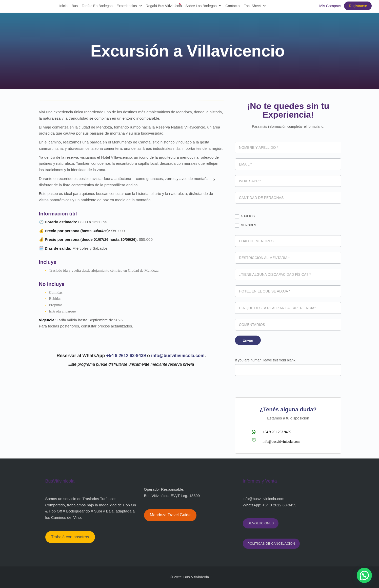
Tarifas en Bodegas (95, 7)
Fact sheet (253, 7)
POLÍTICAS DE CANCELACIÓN (271, 544)
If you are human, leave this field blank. (266, 360)
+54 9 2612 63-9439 (126, 356)
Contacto (231, 7)
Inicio (62, 7)
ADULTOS (245, 216)
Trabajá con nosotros (70, 537)
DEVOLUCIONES (261, 523)
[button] (364, 575)
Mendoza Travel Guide (170, 515)
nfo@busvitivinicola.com (264, 499)
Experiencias (127, 7)
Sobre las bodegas (202, 7)
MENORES (246, 226)
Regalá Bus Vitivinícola (162, 7)
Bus (73, 7)
